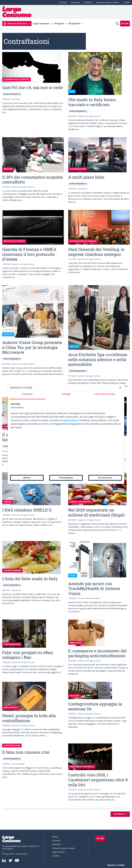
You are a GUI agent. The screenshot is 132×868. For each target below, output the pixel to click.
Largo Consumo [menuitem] (41, 24)
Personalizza (66, 478)
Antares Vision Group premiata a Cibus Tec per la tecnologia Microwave (32, 347)
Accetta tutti (105, 478)
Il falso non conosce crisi (26, 752)
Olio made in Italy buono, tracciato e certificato (92, 102)
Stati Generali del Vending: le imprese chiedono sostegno (96, 252)
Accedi (125, 23)
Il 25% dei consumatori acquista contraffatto (32, 180)
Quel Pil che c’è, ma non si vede (32, 87)
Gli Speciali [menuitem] (74, 24)
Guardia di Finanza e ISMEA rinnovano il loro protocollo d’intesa (29, 254)
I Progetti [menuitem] (59, 24)
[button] (120, 388)
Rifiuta (27, 478)
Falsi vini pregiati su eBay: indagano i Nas (28, 655)
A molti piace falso (86, 177)
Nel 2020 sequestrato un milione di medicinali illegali (96, 512)
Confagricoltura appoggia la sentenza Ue (95, 706)
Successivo (119, 814)
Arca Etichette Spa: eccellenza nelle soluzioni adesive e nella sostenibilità (98, 359)
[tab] (27, 395)
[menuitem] (62, 2)
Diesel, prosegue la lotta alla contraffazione (29, 718)
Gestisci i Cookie (116, 865)
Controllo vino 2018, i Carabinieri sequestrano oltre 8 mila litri (98, 780)
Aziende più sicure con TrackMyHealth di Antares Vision (94, 589)
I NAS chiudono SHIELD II (27, 510)
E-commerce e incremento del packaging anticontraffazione (97, 653)
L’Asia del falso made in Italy (30, 579)
